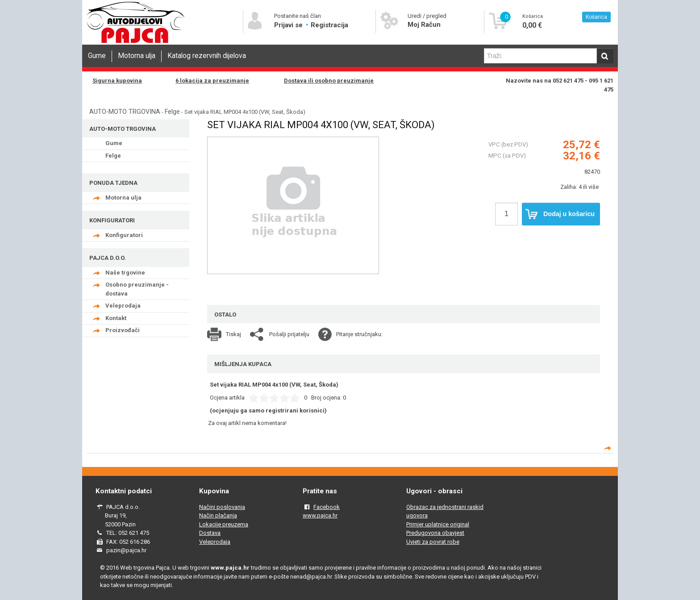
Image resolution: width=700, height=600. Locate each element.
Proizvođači (123, 330)
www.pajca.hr (320, 515)
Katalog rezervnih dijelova (207, 56)
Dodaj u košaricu (560, 214)
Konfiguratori (124, 235)
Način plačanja (218, 515)
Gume (97, 56)
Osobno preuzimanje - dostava (137, 289)
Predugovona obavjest (435, 533)
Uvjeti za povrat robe (433, 542)
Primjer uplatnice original (438, 524)
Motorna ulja (137, 56)
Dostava (210, 533)
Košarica (596, 17)
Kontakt (116, 318)
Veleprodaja (123, 306)
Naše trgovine (125, 273)
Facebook (327, 507)
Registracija (329, 25)
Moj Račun (424, 25)
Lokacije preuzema (224, 524)
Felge (172, 112)
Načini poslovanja (222, 507)
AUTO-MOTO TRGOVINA (125, 112)
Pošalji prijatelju (289, 334)
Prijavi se (289, 25)
